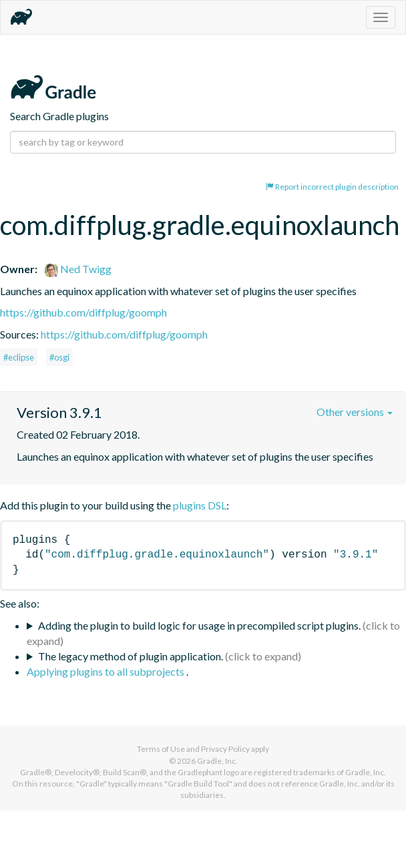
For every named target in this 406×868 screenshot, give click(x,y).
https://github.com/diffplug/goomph (83, 312)
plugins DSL (200, 505)
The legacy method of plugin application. (131, 656)
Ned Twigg (78, 269)
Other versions (355, 412)
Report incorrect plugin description (332, 187)
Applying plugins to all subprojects (107, 671)
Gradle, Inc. (217, 761)
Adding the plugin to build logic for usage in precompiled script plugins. (199, 625)
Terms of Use (161, 749)
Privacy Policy (225, 749)
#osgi (59, 357)
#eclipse (19, 357)
